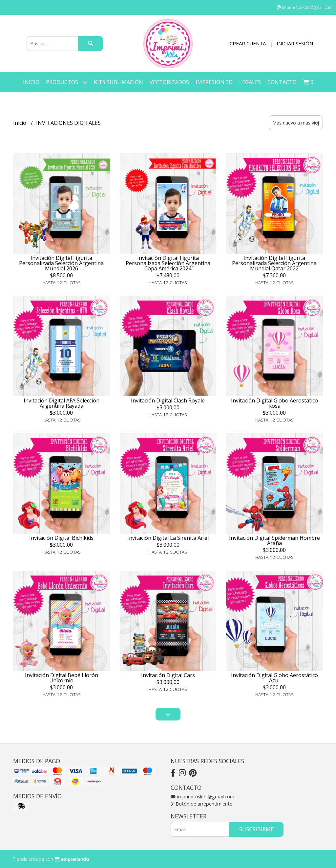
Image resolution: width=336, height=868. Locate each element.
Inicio (31, 82)
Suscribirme (256, 829)
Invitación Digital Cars (168, 675)
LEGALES (250, 82)
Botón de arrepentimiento (202, 804)
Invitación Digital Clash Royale (168, 400)
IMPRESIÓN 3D (214, 82)
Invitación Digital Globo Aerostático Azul (274, 678)
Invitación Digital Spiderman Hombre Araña (274, 540)
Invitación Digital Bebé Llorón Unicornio (62, 678)
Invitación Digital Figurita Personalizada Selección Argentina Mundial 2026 (61, 263)
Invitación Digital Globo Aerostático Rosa (274, 403)
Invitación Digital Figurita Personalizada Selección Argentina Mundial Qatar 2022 (274, 263)
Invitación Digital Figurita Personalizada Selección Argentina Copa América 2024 (168, 263)
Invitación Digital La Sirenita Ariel (168, 538)
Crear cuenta (248, 43)
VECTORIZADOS (169, 82)
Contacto (282, 82)
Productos (67, 82)
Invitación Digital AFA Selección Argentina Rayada (62, 403)
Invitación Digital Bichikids (61, 538)
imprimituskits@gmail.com (202, 797)
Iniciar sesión (295, 43)
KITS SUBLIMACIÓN (118, 82)
